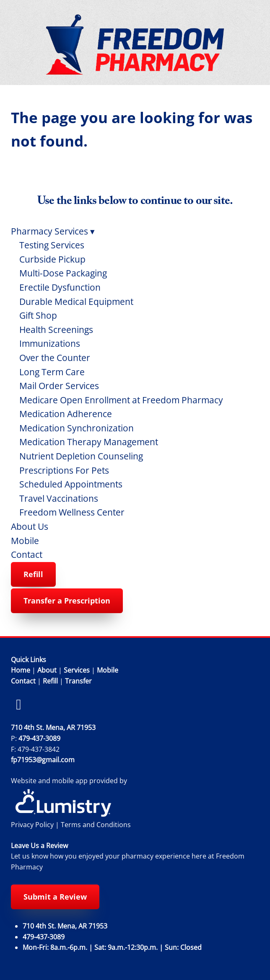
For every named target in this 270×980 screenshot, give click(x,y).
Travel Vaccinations (59, 498)
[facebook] (19, 704)
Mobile (25, 541)
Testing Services (52, 245)
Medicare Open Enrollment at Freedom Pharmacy (121, 400)
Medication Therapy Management (89, 442)
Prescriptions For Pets (64, 470)
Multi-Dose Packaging (63, 273)
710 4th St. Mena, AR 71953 (53, 727)
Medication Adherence (66, 414)
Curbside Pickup (52, 259)
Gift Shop (38, 315)
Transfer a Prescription (67, 601)
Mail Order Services (59, 386)
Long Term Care (52, 372)
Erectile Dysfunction (60, 287)
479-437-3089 (39, 738)
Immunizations (50, 343)
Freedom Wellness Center (72, 512)
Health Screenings (56, 330)
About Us (30, 526)
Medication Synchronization (77, 428)
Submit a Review (55, 897)
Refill (33, 574)
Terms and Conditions (96, 825)
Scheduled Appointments (71, 484)
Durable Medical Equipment (76, 302)
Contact (27, 554)
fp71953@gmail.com (43, 760)
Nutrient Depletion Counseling (81, 456)
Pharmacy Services (53, 231)
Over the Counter (55, 358)
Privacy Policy (32, 825)
